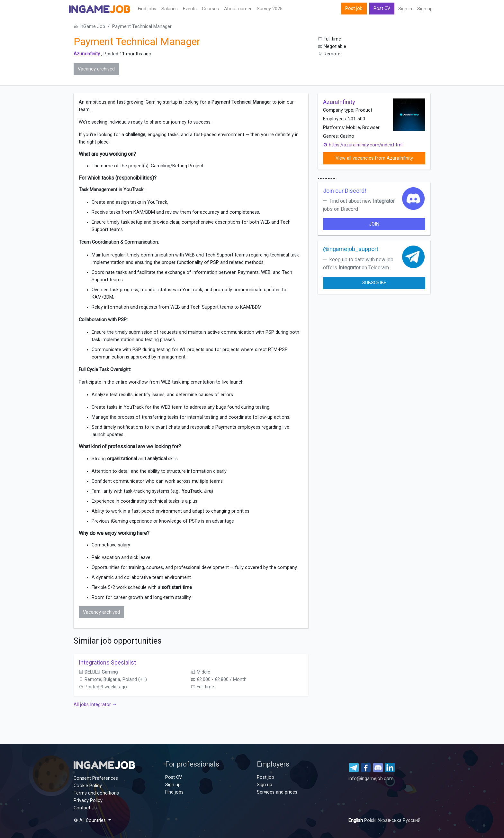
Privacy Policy (88, 801)
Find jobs (147, 9)
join (374, 224)
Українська (390, 820)
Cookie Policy (88, 786)
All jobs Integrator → (95, 705)
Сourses (210, 9)
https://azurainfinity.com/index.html (363, 145)
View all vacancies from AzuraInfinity (374, 158)
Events (190, 9)
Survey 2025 (270, 9)
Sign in (405, 9)
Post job (354, 9)
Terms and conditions (96, 793)
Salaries (170, 9)
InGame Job (89, 27)
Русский (412, 820)
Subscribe (374, 283)
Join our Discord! (345, 191)
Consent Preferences (96, 778)
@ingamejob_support (351, 249)
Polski (371, 820)
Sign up (425, 9)
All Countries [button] (90, 820)
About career (238, 9)
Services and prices (277, 792)
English (356, 820)
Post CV (382, 9)
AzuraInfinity (87, 54)
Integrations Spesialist (107, 662)
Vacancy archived (96, 69)
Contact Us (85, 808)
